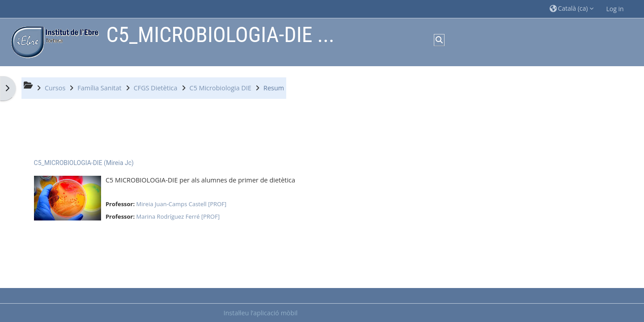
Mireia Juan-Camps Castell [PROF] (182, 204)
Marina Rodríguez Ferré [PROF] (178, 216)
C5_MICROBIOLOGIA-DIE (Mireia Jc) (84, 163)
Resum (274, 88)
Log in (615, 9)
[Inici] (53, 41)
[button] (572, 9)
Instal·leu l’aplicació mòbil (261, 313)
